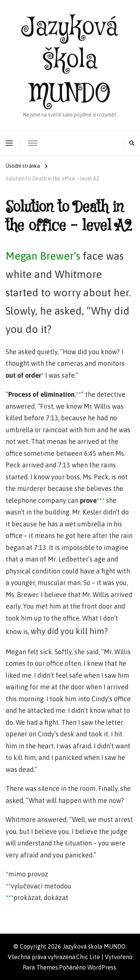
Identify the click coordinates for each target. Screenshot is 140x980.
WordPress (102, 967)
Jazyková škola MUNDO (70, 61)
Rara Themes (40, 967)
